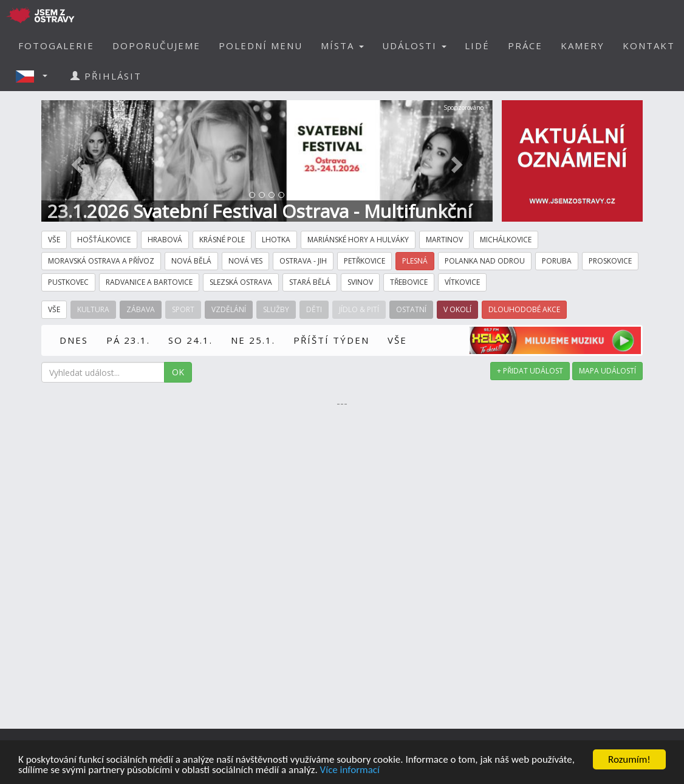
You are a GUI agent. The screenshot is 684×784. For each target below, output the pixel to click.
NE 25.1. (253, 340)
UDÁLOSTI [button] (414, 46)
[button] (35, 76)
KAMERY (583, 46)
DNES (74, 340)
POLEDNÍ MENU (261, 46)
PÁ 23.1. (128, 340)
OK (178, 372)
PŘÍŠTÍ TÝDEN (331, 340)
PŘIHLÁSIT (106, 76)
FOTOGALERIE (56, 46)
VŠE (397, 340)
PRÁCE (525, 46)
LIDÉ (477, 46)
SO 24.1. (190, 340)
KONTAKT (649, 46)
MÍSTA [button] (342, 46)
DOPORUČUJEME (156, 46)
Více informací (350, 770)
